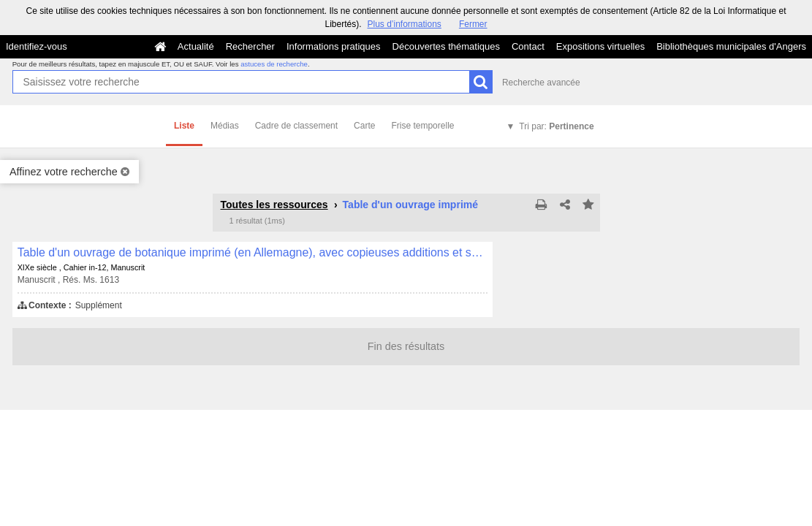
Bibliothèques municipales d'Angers (731, 46)
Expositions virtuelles (600, 46)
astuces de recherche (274, 64)
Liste (184, 126)
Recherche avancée (541, 83)
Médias (225, 126)
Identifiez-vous (37, 46)
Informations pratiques (334, 46)
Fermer (473, 24)
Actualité (196, 46)
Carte (364, 126)
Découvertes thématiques (446, 46)
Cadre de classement (296, 126)
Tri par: (556, 126)
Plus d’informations (404, 24)
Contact (528, 46)
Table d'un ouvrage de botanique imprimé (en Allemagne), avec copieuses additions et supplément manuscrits (253, 252)
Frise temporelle (422, 126)
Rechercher (250, 46)
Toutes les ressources (274, 205)
